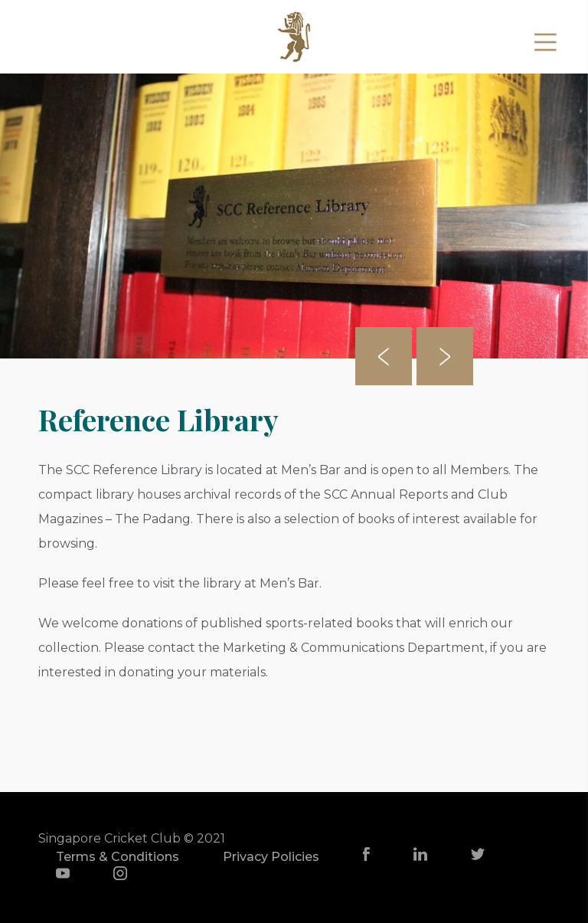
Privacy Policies (271, 857)
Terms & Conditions (118, 857)
